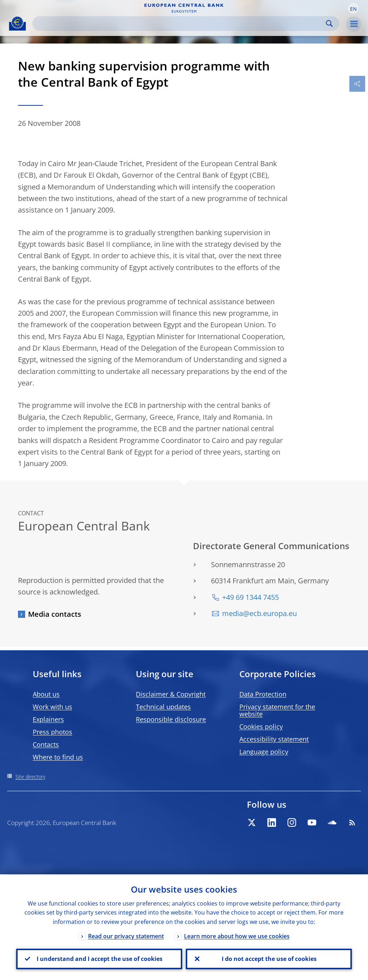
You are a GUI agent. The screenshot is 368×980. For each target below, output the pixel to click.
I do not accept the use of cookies (269, 959)
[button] (353, 8)
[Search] (180, 24)
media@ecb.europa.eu (259, 613)
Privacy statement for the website (277, 710)
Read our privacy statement (126, 936)
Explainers (48, 719)
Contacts (46, 744)
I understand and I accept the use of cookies (99, 959)
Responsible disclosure (171, 719)
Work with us (52, 707)
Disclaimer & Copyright (171, 694)
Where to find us (58, 757)
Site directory (30, 777)
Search (329, 24)
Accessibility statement (274, 739)
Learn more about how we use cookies (237, 936)
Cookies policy (261, 726)
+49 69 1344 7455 (250, 597)
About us (46, 694)
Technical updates (163, 707)
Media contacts (55, 614)
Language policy (264, 752)
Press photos (52, 732)
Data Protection (263, 694)
